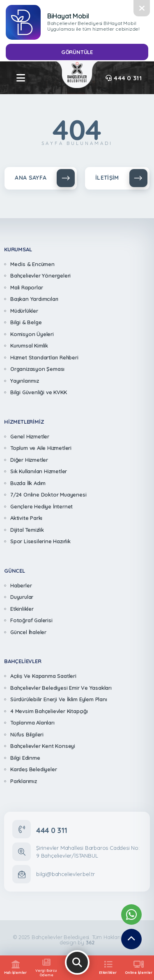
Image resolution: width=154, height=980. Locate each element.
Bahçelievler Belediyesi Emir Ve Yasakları (61, 688)
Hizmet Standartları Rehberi (44, 357)
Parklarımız (24, 781)
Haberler (21, 585)
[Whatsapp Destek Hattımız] (131, 915)
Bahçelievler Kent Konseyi (43, 746)
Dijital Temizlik (27, 530)
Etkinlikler (22, 609)
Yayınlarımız (25, 381)
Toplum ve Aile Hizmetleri (41, 448)
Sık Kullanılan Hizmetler (39, 471)
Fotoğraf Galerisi (31, 620)
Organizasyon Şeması (37, 369)
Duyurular (22, 597)
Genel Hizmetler (30, 436)
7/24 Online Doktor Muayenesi (48, 495)
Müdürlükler (24, 311)
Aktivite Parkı (26, 518)
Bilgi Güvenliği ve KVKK (38, 392)
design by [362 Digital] (77, 943)
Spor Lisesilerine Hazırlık (40, 541)
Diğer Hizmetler (29, 460)
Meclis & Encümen (32, 264)
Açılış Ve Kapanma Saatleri (43, 676)
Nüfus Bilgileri (27, 734)
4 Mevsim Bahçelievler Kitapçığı (49, 711)
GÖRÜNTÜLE (77, 52)
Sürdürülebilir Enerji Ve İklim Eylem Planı (59, 699)
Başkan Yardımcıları (34, 299)
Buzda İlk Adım (28, 483)
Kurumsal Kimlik (29, 345)
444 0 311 (124, 78)
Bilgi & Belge (26, 322)
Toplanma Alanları (32, 723)
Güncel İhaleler (28, 632)
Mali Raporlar (26, 287)
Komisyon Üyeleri (32, 334)
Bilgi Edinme (25, 758)
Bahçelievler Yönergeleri (40, 275)
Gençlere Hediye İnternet (41, 506)
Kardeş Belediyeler (33, 769)
